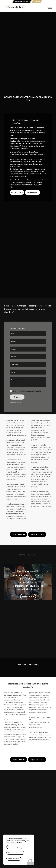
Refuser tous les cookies (15, 853)
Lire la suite (28, 597)
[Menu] (49, 7)
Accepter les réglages (15, 847)
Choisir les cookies (14, 859)
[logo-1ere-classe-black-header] (23, 7)
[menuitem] (22, 2)
